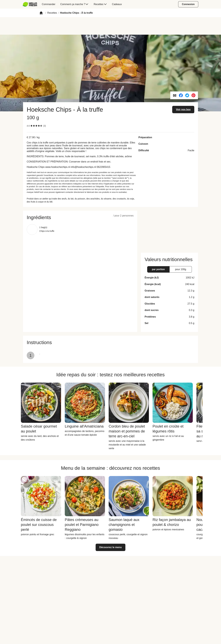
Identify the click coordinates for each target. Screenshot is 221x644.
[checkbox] (31, 126)
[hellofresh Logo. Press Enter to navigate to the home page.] (30, 4)
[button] (41, 13)
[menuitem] (31, 4)
